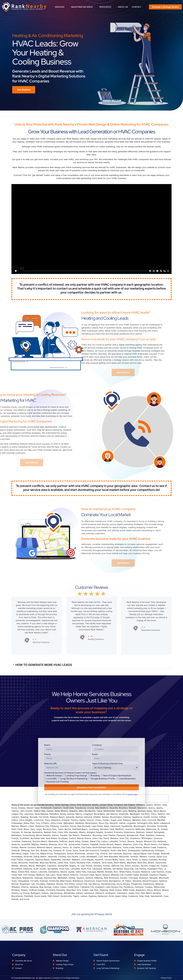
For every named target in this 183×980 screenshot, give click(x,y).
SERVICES (61, 7)
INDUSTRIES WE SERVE (83, 7)
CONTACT (136, 7)
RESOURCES (106, 7)
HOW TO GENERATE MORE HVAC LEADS (44, 665)
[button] (91, 665)
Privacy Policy (166, 978)
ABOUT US (123, 7)
